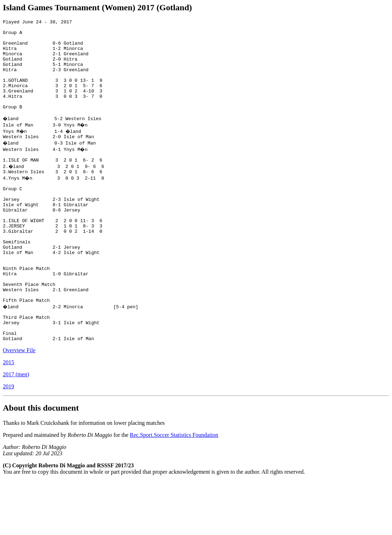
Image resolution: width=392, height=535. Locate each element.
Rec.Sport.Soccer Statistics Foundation (174, 489)
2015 (8, 416)
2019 (8, 441)
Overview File (19, 404)
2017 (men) (16, 429)
